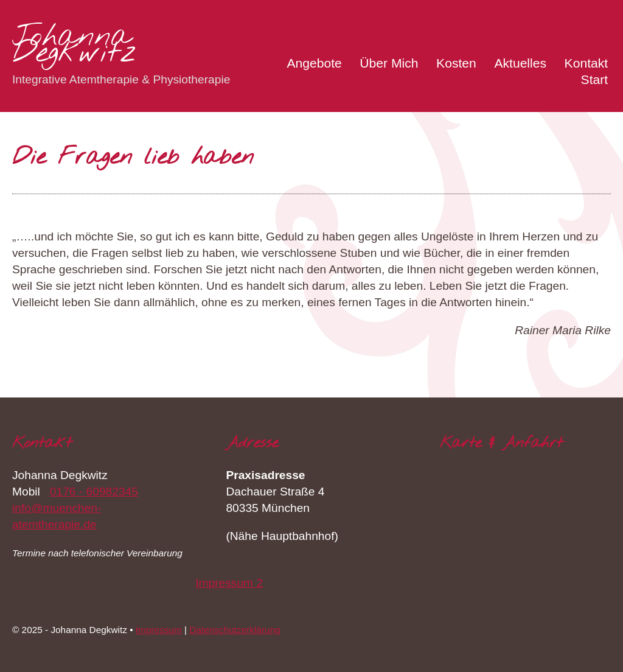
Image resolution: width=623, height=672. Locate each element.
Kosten (456, 63)
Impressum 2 (229, 583)
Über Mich (389, 63)
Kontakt (586, 63)
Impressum (159, 630)
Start (595, 79)
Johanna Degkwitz (74, 46)
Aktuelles (520, 63)
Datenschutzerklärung (235, 630)
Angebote (314, 63)
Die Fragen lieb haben (133, 158)
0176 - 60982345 (94, 492)
